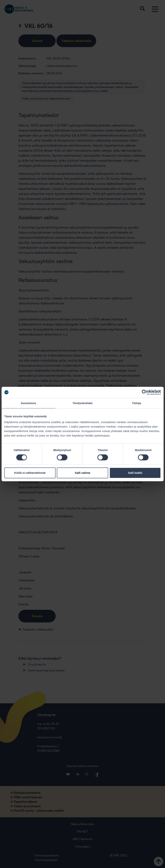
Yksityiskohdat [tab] (82, 403)
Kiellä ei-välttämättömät (30, 473)
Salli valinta (82, 473)
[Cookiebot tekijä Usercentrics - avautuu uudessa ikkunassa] (144, 392)
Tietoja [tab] (136, 403)
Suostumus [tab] (29, 403)
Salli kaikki (135, 473)
